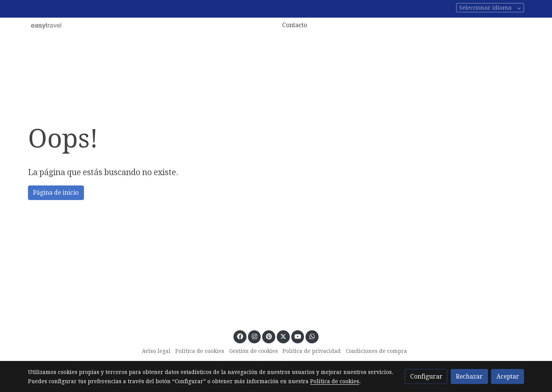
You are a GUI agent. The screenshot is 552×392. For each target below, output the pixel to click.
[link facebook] (240, 336)
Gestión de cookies (254, 351)
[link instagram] (254, 336)
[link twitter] (283, 336)
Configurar (426, 376)
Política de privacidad (312, 351)
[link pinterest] (269, 336)
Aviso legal (156, 351)
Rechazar (469, 376)
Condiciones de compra (376, 351)
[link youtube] (298, 336)
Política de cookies (200, 351)
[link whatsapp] (312, 336)
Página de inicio (56, 193)
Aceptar (508, 376)
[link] (46, 25)
